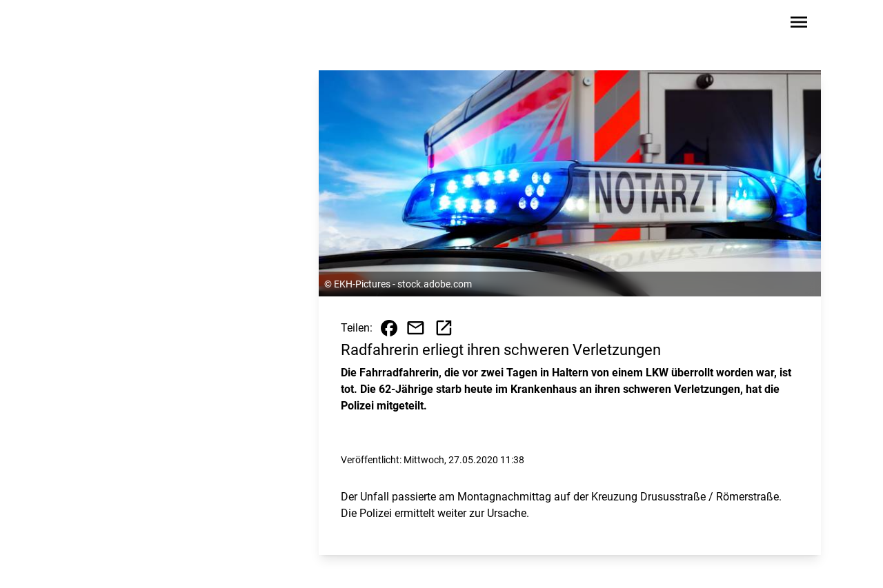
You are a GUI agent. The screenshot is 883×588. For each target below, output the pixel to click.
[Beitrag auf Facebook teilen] (389, 328)
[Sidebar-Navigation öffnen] (799, 24)
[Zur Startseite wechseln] (106, 25)
